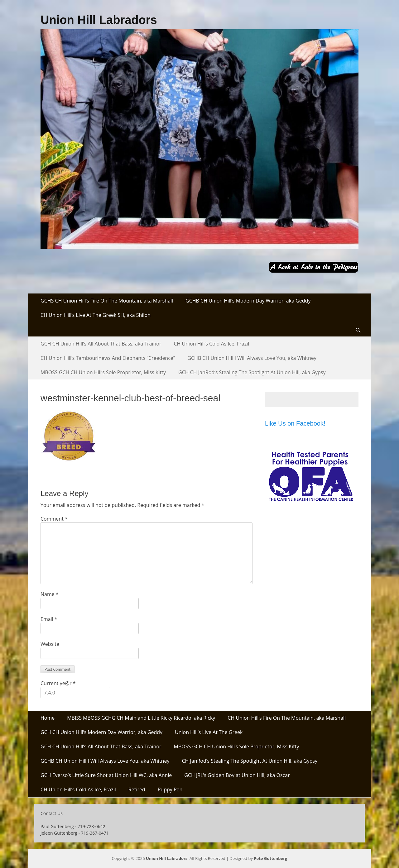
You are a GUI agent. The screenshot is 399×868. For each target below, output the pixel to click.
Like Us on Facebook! (295, 423)
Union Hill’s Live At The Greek (209, 732)
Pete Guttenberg (270, 858)
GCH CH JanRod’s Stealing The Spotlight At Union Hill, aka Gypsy (252, 372)
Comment (54, 519)
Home (48, 718)
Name (50, 594)
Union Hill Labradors (99, 20)
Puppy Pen (170, 789)
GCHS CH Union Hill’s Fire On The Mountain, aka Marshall (107, 301)
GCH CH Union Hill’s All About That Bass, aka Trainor (101, 344)
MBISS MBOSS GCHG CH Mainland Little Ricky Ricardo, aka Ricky (141, 718)
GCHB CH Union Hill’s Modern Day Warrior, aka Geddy (248, 301)
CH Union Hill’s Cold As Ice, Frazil (212, 344)
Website (50, 644)
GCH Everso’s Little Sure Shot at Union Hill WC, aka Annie (106, 775)
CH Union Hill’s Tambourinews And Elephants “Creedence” (108, 358)
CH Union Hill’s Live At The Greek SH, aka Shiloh (96, 315)
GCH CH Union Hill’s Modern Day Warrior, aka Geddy (101, 732)
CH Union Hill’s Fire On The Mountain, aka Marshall (287, 718)
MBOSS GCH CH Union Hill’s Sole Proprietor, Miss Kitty (103, 372)
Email (49, 619)
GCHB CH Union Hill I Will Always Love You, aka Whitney (252, 358)
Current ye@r (58, 683)
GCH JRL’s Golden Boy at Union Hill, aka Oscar (237, 775)
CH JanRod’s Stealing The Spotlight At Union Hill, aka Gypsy (250, 761)
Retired (137, 789)
